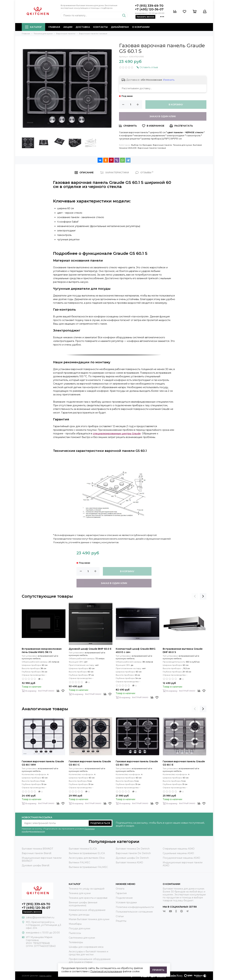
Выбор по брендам (142, 145)
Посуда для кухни (79, 928)
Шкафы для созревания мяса (86, 947)
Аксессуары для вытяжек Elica (87, 858)
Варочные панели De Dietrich (133, 853)
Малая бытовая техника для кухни (89, 919)
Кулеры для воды (79, 915)
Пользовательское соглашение (134, 912)
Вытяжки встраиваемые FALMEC (88, 867)
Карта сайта (45, 976)
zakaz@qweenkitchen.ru (40, 917)
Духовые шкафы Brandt (36, 865)
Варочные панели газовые (152, 148)
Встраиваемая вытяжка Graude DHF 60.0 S (183, 650)
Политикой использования (106, 971)
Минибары (75, 924)
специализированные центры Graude (117, 434)
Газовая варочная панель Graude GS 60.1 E (184, 763)
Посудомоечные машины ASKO (181, 858)
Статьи (120, 916)
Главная (54, 27)
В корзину (176, 105)
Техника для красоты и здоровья (88, 898)
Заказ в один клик (163, 116)
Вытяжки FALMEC (79, 862)
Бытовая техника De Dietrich (133, 849)
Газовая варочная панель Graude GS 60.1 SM (137, 763)
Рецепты (121, 921)
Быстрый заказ (46, 691)
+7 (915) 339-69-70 (149, 6)
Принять (158, 970)
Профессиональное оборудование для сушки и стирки (90, 961)
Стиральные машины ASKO (179, 849)
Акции (68, 27)
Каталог (33, 27)
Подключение (124, 898)
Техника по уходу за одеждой (87, 889)
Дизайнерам (120, 27)
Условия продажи (126, 902)
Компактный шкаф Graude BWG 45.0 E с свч (136, 650)
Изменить (169, 80)
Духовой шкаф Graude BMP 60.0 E (90, 649)
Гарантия (121, 893)
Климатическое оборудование (87, 910)
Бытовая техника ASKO (129, 862)
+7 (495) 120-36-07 (149, 9)
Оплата (120, 889)
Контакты (100, 27)
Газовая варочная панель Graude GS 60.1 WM (43, 763)
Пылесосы (75, 933)
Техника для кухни (182, 145)
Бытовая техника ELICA (83, 849)
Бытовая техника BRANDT (37, 849)
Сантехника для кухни (82, 938)
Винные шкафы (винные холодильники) (83, 904)
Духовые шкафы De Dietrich (132, 858)
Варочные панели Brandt (37, 853)
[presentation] (195, 596)
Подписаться (100, 823)
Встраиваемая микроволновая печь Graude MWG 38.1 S (42, 650)
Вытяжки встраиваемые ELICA (87, 853)
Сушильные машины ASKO (178, 853)
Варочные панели (162, 145)
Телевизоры (76, 942)
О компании (141, 27)
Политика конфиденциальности (135, 907)
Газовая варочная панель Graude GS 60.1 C (90, 763)
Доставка (83, 27)
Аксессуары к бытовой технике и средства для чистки (88, 953)
